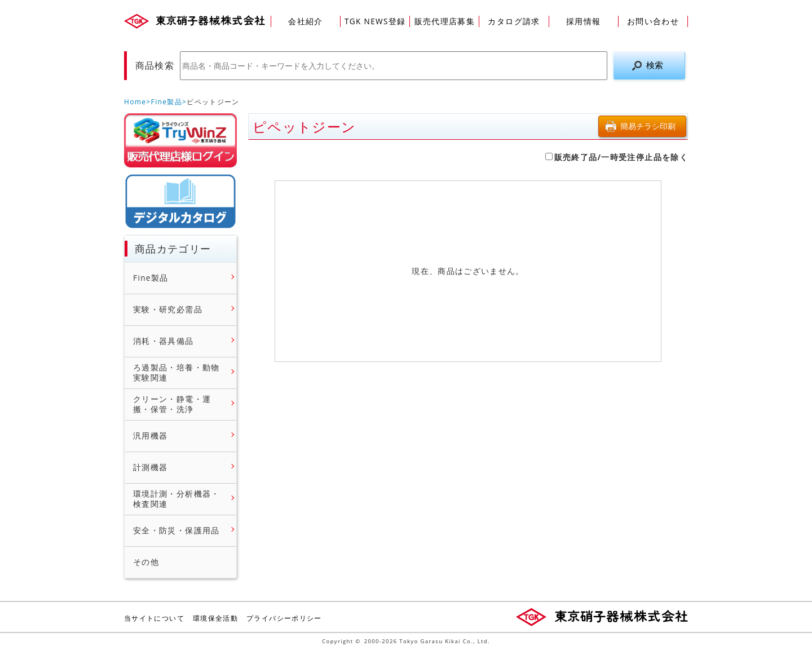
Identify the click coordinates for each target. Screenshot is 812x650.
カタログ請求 (514, 21)
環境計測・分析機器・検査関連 (176, 499)
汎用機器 (150, 436)
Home (135, 102)
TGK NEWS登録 (375, 21)
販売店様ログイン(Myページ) (180, 140)
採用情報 (583, 21)
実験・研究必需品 (168, 309)
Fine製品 (167, 102)
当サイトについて (154, 618)
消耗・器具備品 (164, 341)
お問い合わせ (653, 21)
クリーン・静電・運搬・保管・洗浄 (172, 404)
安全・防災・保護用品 (176, 530)
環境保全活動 (215, 618)
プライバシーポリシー (284, 618)
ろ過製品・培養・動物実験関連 (176, 372)
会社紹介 (305, 21)
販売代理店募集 (445, 21)
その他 (146, 562)
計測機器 (150, 467)
